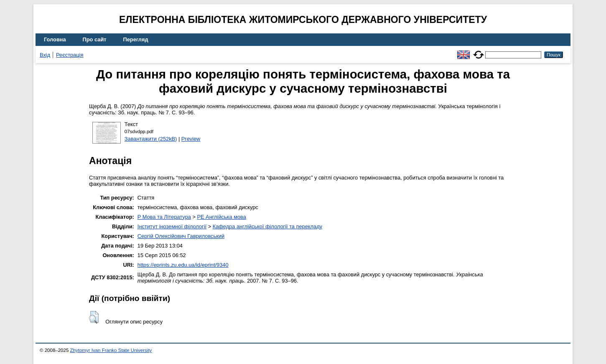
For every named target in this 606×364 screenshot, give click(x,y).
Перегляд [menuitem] (136, 39)
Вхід (45, 55)
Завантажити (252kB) (151, 139)
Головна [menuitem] (55, 39)
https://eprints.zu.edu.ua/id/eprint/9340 (183, 265)
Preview (191, 139)
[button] (94, 317)
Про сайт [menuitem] (95, 39)
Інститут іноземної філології (172, 226)
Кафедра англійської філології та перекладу (267, 226)
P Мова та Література (164, 217)
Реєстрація (70, 55)
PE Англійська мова (221, 217)
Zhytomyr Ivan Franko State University (111, 350)
